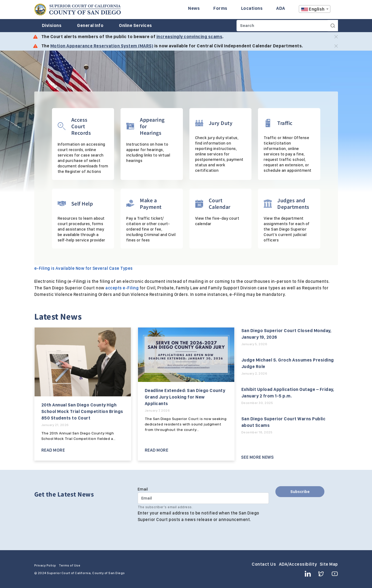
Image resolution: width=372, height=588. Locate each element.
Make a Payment (151, 203)
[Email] (203, 498)
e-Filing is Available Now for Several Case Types (84, 268)
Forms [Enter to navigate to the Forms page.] (220, 8)
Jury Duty (221, 123)
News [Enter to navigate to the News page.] (194, 8)
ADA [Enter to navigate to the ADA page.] (281, 8)
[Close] (336, 37)
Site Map (329, 564)
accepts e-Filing (122, 288)
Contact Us (264, 564)
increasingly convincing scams (190, 37)
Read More (53, 450)
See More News (258, 457)
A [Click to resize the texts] (334, 10)
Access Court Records (81, 126)
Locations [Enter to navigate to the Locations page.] (252, 8)
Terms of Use (70, 565)
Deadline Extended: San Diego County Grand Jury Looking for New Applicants (185, 397)
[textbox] (315, 9)
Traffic (285, 123)
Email (143, 489)
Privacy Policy (45, 565)
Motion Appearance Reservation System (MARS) (102, 46)
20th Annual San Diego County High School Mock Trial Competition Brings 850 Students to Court (82, 411)
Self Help (82, 203)
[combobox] (315, 9)
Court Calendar (220, 203)
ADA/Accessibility (298, 564)
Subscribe (300, 492)
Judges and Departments (293, 203)
